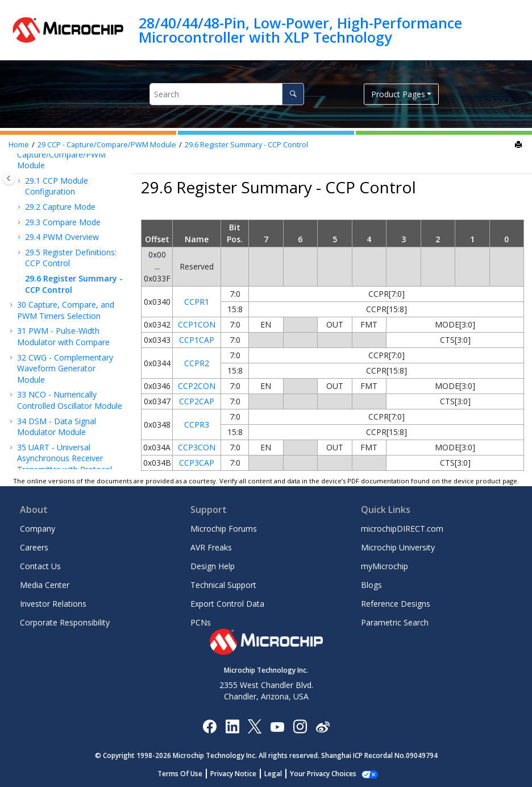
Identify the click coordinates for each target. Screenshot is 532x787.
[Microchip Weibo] (323, 726)
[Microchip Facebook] (209, 726)
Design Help (213, 566)
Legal (279, 774)
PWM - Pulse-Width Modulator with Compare (63, 336)
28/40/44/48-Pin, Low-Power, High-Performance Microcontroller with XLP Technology (300, 30)
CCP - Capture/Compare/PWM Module (107, 145)
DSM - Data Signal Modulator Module (57, 427)
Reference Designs (396, 604)
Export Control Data (227, 604)
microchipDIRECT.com (402, 529)
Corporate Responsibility (65, 622)
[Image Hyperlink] (277, 726)
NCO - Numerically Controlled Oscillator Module (70, 400)
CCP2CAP (197, 401)
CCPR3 (197, 424)
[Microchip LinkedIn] (232, 726)
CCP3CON (197, 447)
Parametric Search (395, 622)
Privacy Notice (240, 774)
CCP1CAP (197, 340)
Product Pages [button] (398, 94)
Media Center (45, 585)
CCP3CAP (197, 463)
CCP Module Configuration (57, 186)
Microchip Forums (224, 529)
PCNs (201, 622)
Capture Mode (60, 207)
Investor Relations (53, 604)
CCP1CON (197, 324)
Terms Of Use (186, 774)
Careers (34, 547)
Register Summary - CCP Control (246, 145)
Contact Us (40, 566)
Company (38, 529)
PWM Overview (62, 237)
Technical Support (223, 585)
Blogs (371, 585)
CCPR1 (197, 302)
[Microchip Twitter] (255, 726)
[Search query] (227, 94)
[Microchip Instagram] (300, 726)
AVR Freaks (211, 547)
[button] (20, 181)
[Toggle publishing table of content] (9, 178)
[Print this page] (519, 145)
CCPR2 (197, 363)
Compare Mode (63, 222)
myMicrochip (385, 566)
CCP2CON (197, 386)
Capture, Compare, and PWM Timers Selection (66, 310)
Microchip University (398, 547)
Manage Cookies (323, 774)
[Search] (293, 94)
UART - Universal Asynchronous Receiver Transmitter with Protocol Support (65, 464)
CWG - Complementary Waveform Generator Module (65, 368)
